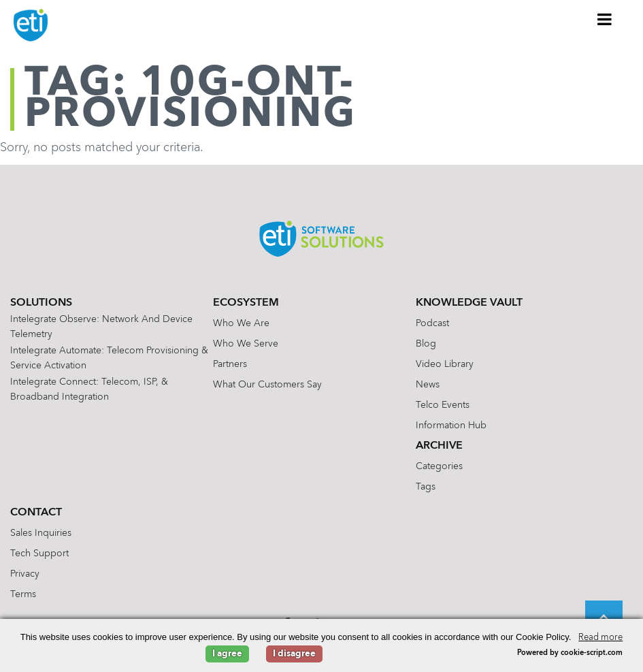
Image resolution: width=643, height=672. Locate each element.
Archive (439, 446)
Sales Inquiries (41, 533)
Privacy (25, 574)
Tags (426, 487)
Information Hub (451, 426)
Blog (426, 344)
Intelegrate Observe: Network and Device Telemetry (101, 327)
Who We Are (241, 323)
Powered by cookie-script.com (570, 653)
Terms (23, 594)
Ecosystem (246, 303)
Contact (36, 513)
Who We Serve (246, 344)
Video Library (445, 364)
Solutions (41, 303)
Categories (439, 466)
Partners (230, 364)
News (428, 385)
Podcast (432, 323)
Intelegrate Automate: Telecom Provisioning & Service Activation (109, 358)
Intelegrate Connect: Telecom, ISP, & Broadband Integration (89, 389)
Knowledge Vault (469, 303)
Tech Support (39, 554)
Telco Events (443, 405)
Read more (600, 638)
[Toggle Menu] (605, 19)
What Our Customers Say (267, 385)
